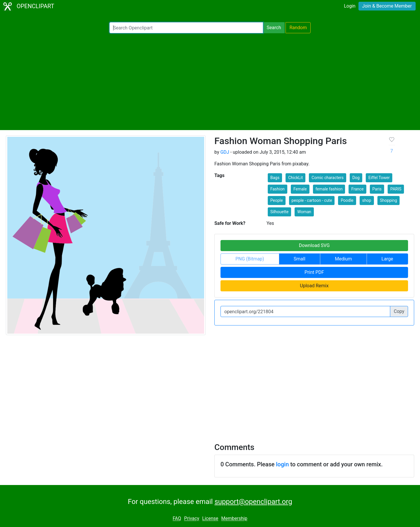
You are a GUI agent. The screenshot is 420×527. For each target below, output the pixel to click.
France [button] (357, 189)
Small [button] (300, 259)
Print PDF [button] (314, 272)
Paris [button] (377, 189)
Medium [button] (343, 259)
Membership (234, 519)
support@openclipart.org (253, 502)
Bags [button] (275, 178)
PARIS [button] (396, 189)
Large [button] (387, 259)
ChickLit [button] (295, 178)
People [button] (277, 200)
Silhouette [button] (280, 212)
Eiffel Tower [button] (379, 178)
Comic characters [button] (328, 178)
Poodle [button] (347, 200)
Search (274, 28)
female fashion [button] (329, 189)
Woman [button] (304, 212)
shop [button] (367, 200)
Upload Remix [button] (314, 286)
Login (350, 6)
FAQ (177, 519)
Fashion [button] (278, 189)
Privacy (192, 519)
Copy (399, 311)
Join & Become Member (387, 6)
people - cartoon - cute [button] (312, 200)
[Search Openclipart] (186, 28)
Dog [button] (356, 178)
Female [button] (300, 189)
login (282, 464)
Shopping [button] (389, 200)
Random (298, 28)
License (210, 519)
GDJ (225, 152)
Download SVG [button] (314, 245)
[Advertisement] (210, 82)
